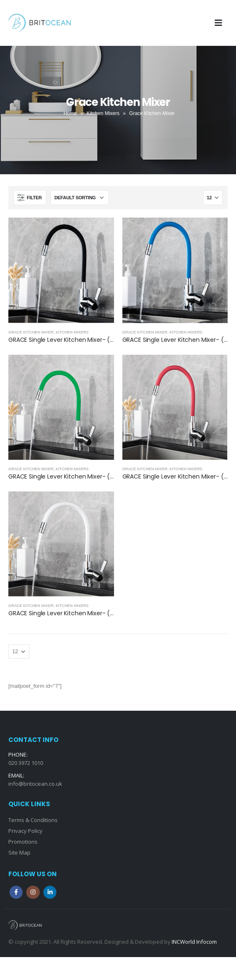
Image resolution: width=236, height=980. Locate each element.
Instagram (33, 892)
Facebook (16, 892)
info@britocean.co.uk (35, 784)
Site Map (19, 852)
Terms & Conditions (33, 820)
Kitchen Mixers (103, 113)
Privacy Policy (25, 831)
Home (70, 113)
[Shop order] (80, 198)
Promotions (23, 842)
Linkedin (50, 892)
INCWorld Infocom (194, 942)
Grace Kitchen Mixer (31, 332)
